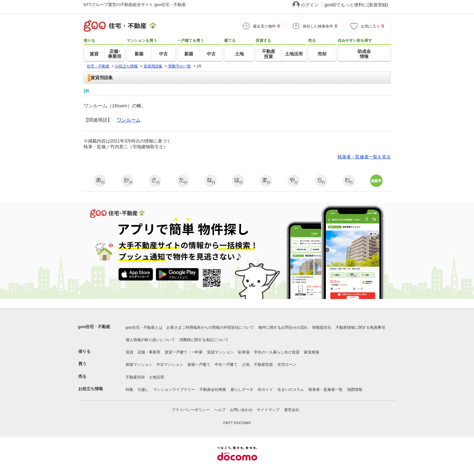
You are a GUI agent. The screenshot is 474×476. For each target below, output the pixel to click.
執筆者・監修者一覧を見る (364, 157)
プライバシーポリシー (191, 410)
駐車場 (244, 352)
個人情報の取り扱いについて (150, 340)
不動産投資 (263, 365)
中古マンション (170, 365)
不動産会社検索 (213, 390)
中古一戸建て (226, 365)
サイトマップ (268, 410)
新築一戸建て (199, 365)
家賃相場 (312, 352)
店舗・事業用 (149, 352)
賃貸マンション (220, 352)
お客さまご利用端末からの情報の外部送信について (210, 327)
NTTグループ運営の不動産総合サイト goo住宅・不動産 (135, 5)
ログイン (310, 5)
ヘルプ (220, 410)
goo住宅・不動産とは (144, 327)
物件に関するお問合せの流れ (283, 327)
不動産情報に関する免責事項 (360, 327)
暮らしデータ (242, 390)
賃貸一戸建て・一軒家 (184, 352)
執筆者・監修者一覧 (325, 390)
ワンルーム (129, 120)
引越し (143, 390)
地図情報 (355, 390)
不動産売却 (135, 377)
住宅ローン (287, 365)
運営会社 (292, 410)
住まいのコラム (291, 390)
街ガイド (265, 390)
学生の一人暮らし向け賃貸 (277, 352)
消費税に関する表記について (204, 340)
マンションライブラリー (174, 390)
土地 (246, 365)
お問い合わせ (241, 410)
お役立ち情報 (91, 389)
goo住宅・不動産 (94, 327)
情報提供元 (322, 327)
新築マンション (139, 365)
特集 (130, 390)
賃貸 (130, 352)
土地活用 (156, 377)
